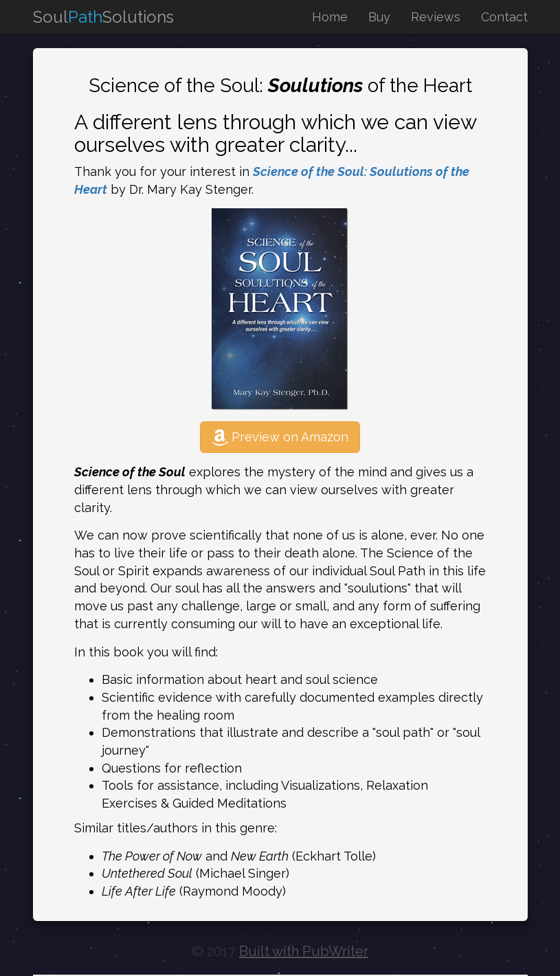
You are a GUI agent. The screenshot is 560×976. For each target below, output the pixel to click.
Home (330, 17)
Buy (379, 17)
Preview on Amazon (280, 437)
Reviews (436, 17)
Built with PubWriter (304, 951)
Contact (504, 17)
